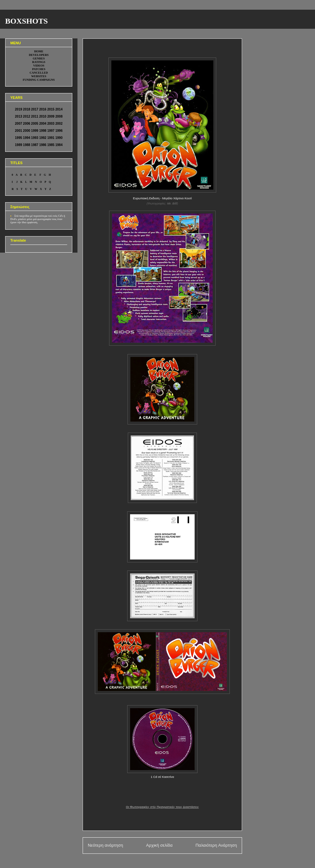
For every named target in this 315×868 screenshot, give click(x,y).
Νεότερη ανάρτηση (105, 845)
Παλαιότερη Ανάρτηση (216, 845)
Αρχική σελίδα (159, 845)
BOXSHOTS (26, 21)
